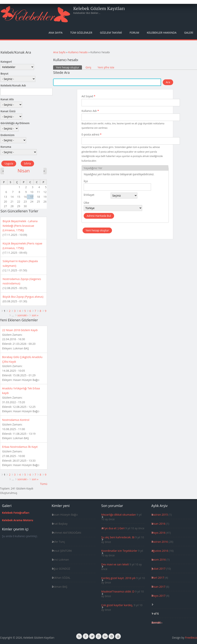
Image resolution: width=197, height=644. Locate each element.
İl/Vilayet (89, 195)
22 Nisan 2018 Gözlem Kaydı (20, 330)
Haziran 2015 (159, 515)
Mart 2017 (158, 578)
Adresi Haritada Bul (99, 216)
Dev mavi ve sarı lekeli (115, 564)
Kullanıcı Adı (90, 111)
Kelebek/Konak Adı (13, 85)
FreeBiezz (191, 638)
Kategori (6, 62)
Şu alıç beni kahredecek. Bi (118, 537)
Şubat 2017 (158, 569)
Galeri (189, 33)
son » (35, 315)
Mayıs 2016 (158, 533)
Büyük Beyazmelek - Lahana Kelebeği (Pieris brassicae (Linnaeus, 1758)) (20, 226)
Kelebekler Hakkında (162, 33)
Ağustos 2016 (160, 551)
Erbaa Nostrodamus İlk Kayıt (20, 447)
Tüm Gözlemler (81, 33)
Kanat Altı (7, 99)
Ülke (86, 203)
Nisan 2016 (158, 524)
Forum (134, 33)
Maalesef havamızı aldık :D (118, 591)
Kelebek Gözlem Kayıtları (99, 8)
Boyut (4, 74)
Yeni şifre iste (106, 67)
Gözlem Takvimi (111, 33)
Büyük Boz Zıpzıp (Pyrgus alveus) (23, 297)
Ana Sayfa (56, 33)
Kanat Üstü (8, 111)
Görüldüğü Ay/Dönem (15, 123)
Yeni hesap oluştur (69, 67)
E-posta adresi (92, 134)
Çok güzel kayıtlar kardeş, (117, 605)
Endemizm (7, 135)
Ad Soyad (88, 96)
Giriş (88, 67)
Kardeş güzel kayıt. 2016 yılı (118, 578)
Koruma (6, 147)
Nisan (24, 171)
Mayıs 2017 (158, 596)
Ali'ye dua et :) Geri (113, 528)
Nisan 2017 (158, 587)
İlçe (86, 181)
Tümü (44, 484)
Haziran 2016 (159, 542)
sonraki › (23, 315)
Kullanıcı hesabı (78, 52)
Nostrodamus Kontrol (16, 420)
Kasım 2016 (158, 560)
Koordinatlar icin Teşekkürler (119, 551)
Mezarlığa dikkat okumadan (119, 515)
